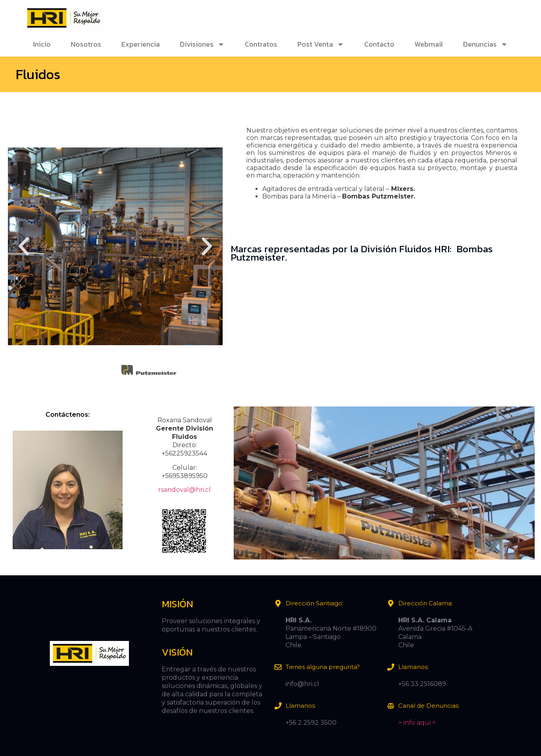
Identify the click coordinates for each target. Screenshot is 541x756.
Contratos (261, 44)
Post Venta (321, 44)
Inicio (42, 44)
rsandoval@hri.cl (184, 490)
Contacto (379, 44)
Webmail (429, 44)
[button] (24, 246)
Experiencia (141, 44)
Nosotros (86, 44)
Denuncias (485, 44)
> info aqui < (417, 723)
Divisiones (202, 44)
